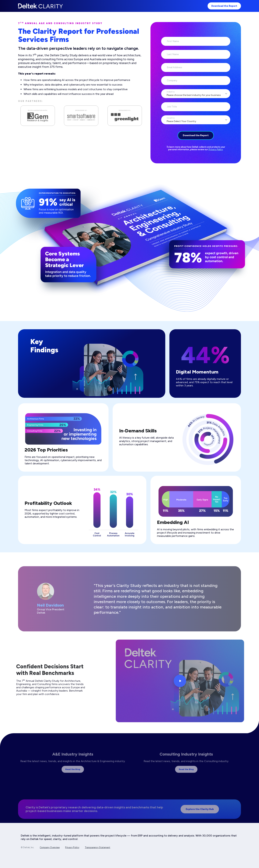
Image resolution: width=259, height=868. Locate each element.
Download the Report (224, 6)
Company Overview (50, 847)
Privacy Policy (216, 149)
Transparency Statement (98, 847)
